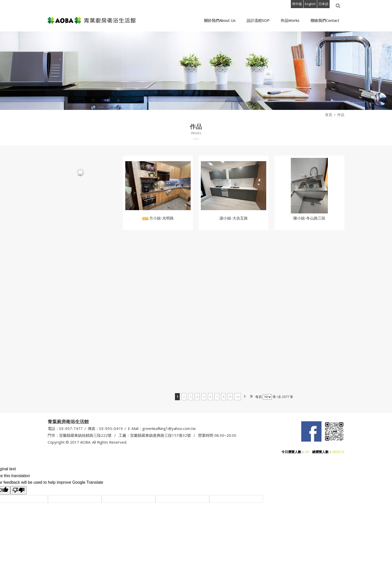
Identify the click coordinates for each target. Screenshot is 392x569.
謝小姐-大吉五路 (234, 218)
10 (238, 397)
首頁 (329, 115)
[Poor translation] (19, 490)
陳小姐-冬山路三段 (309, 218)
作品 (341, 115)
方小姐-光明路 (158, 218)
